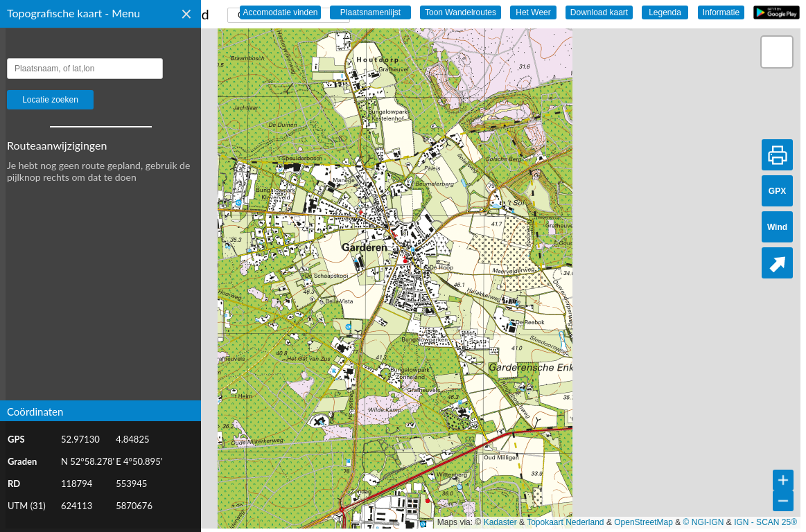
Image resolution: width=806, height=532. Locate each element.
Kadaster (500, 522)
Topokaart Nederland (565, 522)
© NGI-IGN (704, 522)
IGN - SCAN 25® (765, 522)
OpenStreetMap (643, 522)
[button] (777, 52)
